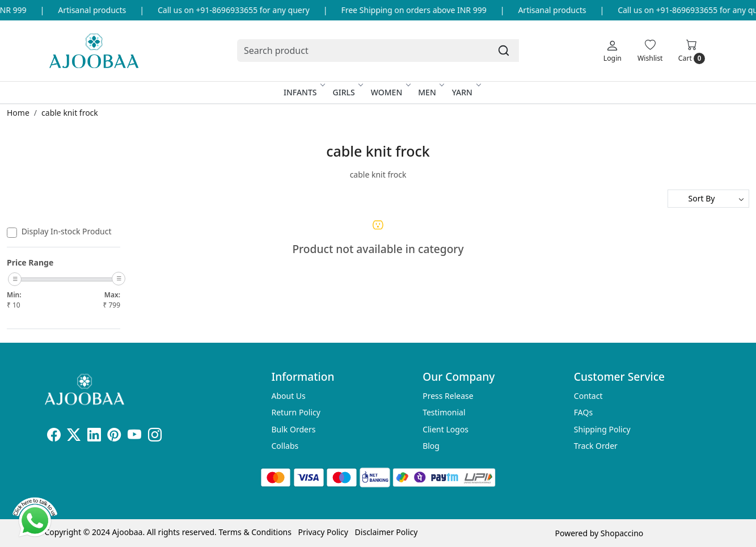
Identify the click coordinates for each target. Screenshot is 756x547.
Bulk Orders (294, 429)
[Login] (613, 51)
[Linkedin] (94, 437)
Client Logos (445, 429)
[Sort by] (708, 199)
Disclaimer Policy (387, 532)
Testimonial (444, 412)
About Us (289, 396)
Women (390, 92)
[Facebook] (54, 437)
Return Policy (296, 412)
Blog (431, 446)
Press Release (448, 396)
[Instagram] (155, 437)
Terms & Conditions (255, 532)
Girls (347, 92)
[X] (74, 437)
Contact (588, 396)
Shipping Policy (602, 429)
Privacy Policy (323, 532)
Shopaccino (622, 533)
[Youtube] (134, 437)
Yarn (466, 92)
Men (430, 92)
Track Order (596, 446)
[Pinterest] (114, 437)
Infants (304, 92)
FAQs (583, 412)
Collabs (285, 446)
